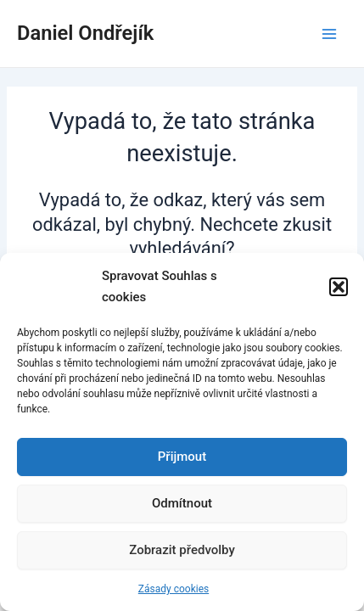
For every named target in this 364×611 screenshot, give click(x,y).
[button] (339, 287)
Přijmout (182, 457)
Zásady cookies (174, 589)
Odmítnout (182, 503)
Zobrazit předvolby (182, 550)
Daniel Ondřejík (85, 33)
